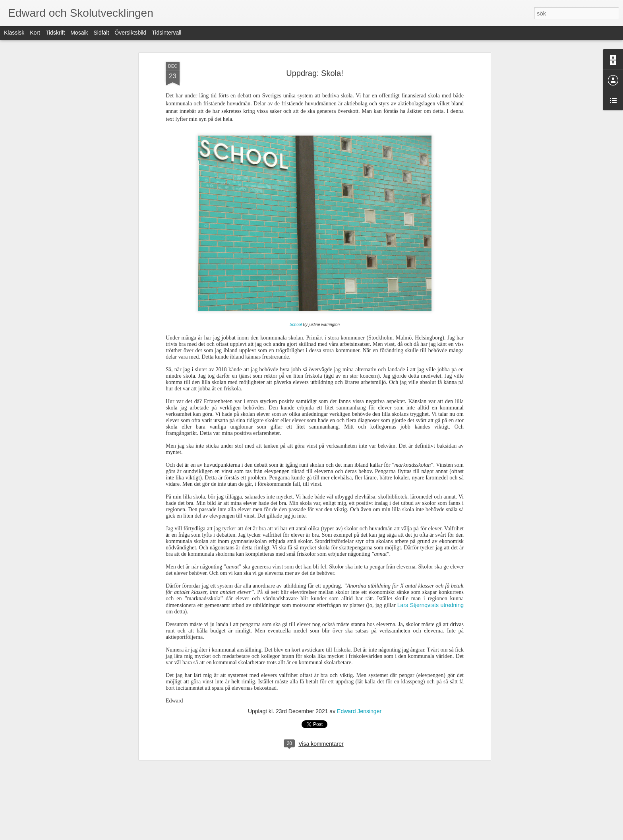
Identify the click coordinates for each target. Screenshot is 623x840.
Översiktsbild (130, 33)
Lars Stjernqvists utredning (430, 605)
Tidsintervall (166, 33)
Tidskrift (55, 33)
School (296, 325)
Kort (35, 33)
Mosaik (79, 33)
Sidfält (101, 33)
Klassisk (14, 33)
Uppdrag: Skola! (314, 73)
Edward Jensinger (359, 711)
